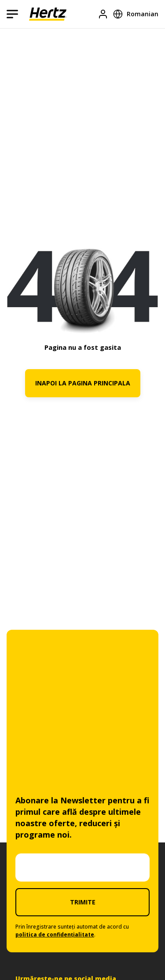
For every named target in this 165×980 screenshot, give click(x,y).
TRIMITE (83, 902)
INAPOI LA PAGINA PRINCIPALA (83, 383)
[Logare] (103, 14)
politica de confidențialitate (55, 935)
